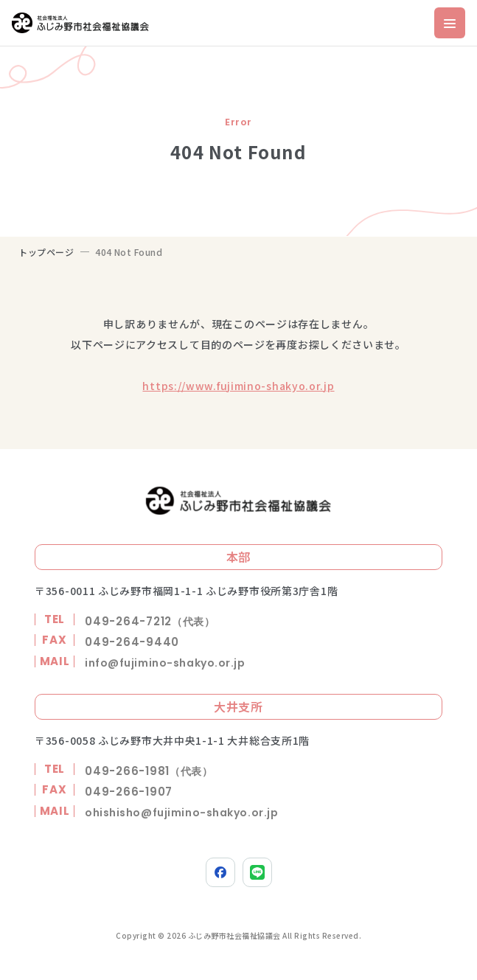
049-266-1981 (149, 771)
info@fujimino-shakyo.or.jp (165, 663)
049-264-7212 (150, 621)
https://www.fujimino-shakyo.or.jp (238, 386)
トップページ (46, 252)
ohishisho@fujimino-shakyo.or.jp (181, 813)
